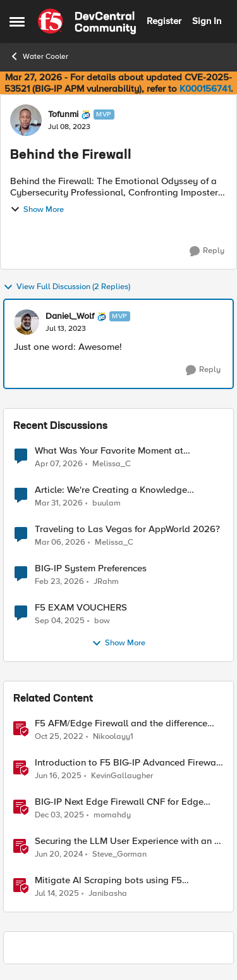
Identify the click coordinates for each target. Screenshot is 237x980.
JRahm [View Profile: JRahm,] (106, 582)
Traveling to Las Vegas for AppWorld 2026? (127, 529)
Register (164, 21)
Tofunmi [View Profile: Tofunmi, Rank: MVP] (63, 115)
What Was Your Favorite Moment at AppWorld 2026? (109, 451)
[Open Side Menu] (17, 22)
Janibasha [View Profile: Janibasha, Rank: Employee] (108, 894)
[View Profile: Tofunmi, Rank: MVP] (26, 120)
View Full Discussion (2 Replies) (67, 287)
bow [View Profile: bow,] (102, 621)
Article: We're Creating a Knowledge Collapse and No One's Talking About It (119, 490)
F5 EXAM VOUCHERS (81, 608)
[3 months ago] (59, 464)
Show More (37, 209)
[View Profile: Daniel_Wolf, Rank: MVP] (27, 322)
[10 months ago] (60, 621)
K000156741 (205, 89)
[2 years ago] (59, 855)
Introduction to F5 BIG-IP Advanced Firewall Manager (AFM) (128, 763)
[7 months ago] (59, 816)
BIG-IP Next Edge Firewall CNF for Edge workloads (119, 802)
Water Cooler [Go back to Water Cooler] (39, 56)
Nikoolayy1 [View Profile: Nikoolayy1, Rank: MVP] (113, 737)
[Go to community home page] (87, 22)
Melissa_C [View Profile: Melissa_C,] (112, 463)
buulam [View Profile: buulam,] (106, 503)
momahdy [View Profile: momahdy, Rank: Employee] (112, 815)
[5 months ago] (59, 582)
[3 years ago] (59, 737)
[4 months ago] (59, 504)
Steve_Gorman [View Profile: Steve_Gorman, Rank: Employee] (119, 854)
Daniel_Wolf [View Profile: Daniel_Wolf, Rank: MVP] (70, 316)
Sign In (207, 21)
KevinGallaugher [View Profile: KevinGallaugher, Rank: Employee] (122, 776)
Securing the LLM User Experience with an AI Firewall (129, 841)
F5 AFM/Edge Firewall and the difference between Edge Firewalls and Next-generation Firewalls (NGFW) (121, 723)
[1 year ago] (58, 776)
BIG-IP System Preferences (91, 568)
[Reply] (207, 251)
